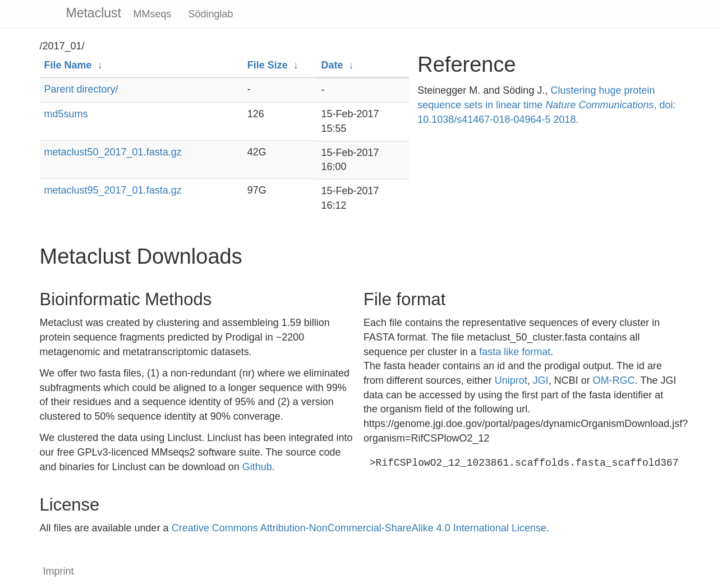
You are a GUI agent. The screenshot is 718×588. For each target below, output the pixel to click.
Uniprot (511, 380)
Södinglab (211, 14)
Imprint (59, 571)
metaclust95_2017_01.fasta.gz (113, 190)
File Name (68, 65)
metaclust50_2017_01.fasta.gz (113, 152)
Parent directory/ (81, 89)
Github (257, 467)
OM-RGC (614, 380)
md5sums (66, 114)
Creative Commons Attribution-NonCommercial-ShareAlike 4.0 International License (359, 529)
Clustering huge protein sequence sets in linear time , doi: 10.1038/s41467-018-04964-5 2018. (546, 105)
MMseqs (153, 14)
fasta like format (515, 352)
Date (332, 65)
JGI (541, 380)
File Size (268, 65)
